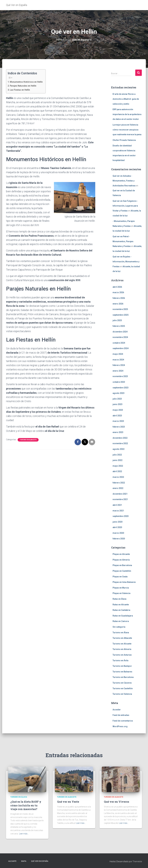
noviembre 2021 (120, 499)
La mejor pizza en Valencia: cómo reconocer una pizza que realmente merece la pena (127, 130)
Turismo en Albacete (28, 440)
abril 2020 (117, 527)
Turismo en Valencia (122, 694)
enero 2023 (118, 432)
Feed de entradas (121, 715)
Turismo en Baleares (122, 672)
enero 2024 (118, 371)
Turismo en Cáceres (122, 683)
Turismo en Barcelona (123, 677)
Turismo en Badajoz (122, 666)
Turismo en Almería (122, 649)
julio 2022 (117, 455)
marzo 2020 (118, 533)
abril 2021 (117, 505)
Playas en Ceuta (120, 577)
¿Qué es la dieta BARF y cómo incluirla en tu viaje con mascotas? (26, 805)
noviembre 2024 (120, 337)
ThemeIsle (137, 861)
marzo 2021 (118, 511)
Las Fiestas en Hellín (21, 90)
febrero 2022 (119, 483)
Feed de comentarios (123, 721)
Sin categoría (119, 627)
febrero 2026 (119, 298)
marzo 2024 (118, 360)
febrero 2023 (119, 427)
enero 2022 (118, 488)
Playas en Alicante (121, 554)
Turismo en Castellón (123, 688)
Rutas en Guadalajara (123, 616)
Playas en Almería (121, 560)
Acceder (117, 710)
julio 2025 (117, 320)
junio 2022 (118, 460)
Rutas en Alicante (121, 605)
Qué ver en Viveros (116, 802)
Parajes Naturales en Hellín (24, 86)
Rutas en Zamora (121, 621)
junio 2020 (118, 522)
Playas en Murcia (121, 588)
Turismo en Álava (121, 633)
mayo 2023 (118, 410)
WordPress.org (120, 726)
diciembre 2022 (120, 438)
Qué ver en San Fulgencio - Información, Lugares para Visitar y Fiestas (125, 206)
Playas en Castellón (122, 571)
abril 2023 (117, 415)
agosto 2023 (119, 393)
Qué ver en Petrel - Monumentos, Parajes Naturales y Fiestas (123, 241)
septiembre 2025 (121, 315)
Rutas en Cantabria (121, 610)
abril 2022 (117, 471)
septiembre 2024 (121, 348)
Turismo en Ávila (120, 660)
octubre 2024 (119, 343)
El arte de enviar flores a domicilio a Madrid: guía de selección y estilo (126, 99)
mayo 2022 (118, 466)
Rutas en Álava (119, 599)
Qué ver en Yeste (68, 802)
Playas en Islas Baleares (124, 582)
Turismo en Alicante (122, 644)
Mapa (24, 861)
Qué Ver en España (40, 861)
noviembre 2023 (120, 376)
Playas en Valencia (121, 593)
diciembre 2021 (120, 494)
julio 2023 (117, 399)
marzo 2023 (118, 421)
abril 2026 (117, 287)
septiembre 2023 (121, 388)
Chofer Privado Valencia (124, 140)
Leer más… (24, 834)
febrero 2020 (119, 539)
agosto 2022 (119, 449)
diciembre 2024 (120, 332)
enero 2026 (118, 304)
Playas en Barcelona (122, 565)
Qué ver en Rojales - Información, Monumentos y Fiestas (126, 261)
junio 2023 (118, 404)
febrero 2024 (119, 365)
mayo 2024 (118, 354)
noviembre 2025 (120, 309)
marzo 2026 (118, 292)
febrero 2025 (119, 326)
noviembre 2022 (120, 443)
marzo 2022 (118, 477)
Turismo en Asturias (122, 655)
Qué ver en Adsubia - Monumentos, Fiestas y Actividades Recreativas (124, 181)
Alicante (12, 861)
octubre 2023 (119, 382)
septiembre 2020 (121, 516)
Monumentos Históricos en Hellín (28, 82)
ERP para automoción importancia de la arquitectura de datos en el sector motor (127, 114)
